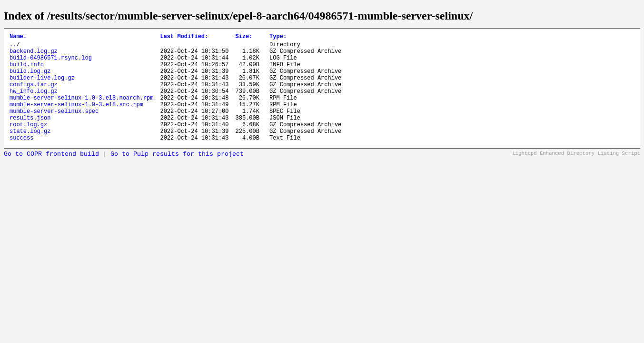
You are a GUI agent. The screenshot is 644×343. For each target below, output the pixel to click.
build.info (27, 71)
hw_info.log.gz (34, 104)
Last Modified (184, 37)
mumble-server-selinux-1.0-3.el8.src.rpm (76, 120)
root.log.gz (28, 144)
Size (244, 37)
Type (278, 37)
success (21, 160)
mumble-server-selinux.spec (54, 128)
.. (13, 47)
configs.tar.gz (34, 96)
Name (18, 37)
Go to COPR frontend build (51, 177)
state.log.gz (30, 152)
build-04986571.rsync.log (51, 63)
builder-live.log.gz (42, 87)
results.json (30, 136)
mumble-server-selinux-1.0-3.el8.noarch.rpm (81, 112)
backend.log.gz (34, 55)
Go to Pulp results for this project (177, 177)
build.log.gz (30, 79)
